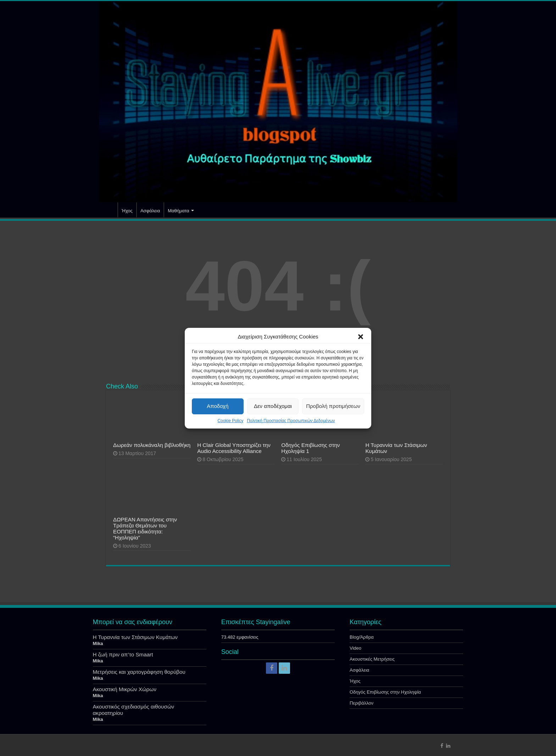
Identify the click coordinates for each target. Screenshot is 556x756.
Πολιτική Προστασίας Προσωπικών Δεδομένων (291, 421)
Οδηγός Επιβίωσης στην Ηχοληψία (385, 692)
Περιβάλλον (362, 703)
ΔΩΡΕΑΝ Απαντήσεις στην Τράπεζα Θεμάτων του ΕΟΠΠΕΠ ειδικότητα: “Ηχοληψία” (145, 528)
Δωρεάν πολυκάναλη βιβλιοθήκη (152, 445)
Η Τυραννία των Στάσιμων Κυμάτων (135, 637)
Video (355, 648)
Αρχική (108, 210)
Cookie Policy (230, 421)
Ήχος (127, 211)
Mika (98, 643)
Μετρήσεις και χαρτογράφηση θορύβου (139, 672)
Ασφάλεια (150, 211)
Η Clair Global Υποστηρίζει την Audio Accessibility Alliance (234, 448)
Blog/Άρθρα (362, 637)
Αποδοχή (218, 406)
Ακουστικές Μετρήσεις (372, 659)
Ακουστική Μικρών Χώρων (125, 689)
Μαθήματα (178, 211)
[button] (361, 337)
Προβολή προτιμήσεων (333, 406)
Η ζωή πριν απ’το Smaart (123, 654)
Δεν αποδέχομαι (273, 406)
